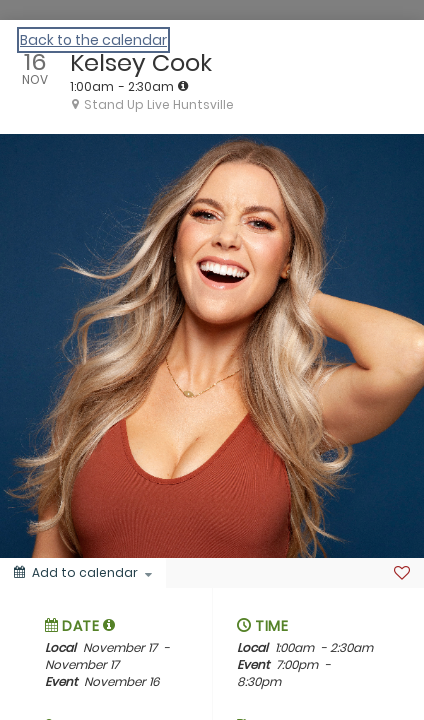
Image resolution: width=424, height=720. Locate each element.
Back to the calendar (93, 40)
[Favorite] (402, 573)
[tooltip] (183, 86)
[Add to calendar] (83, 573)
